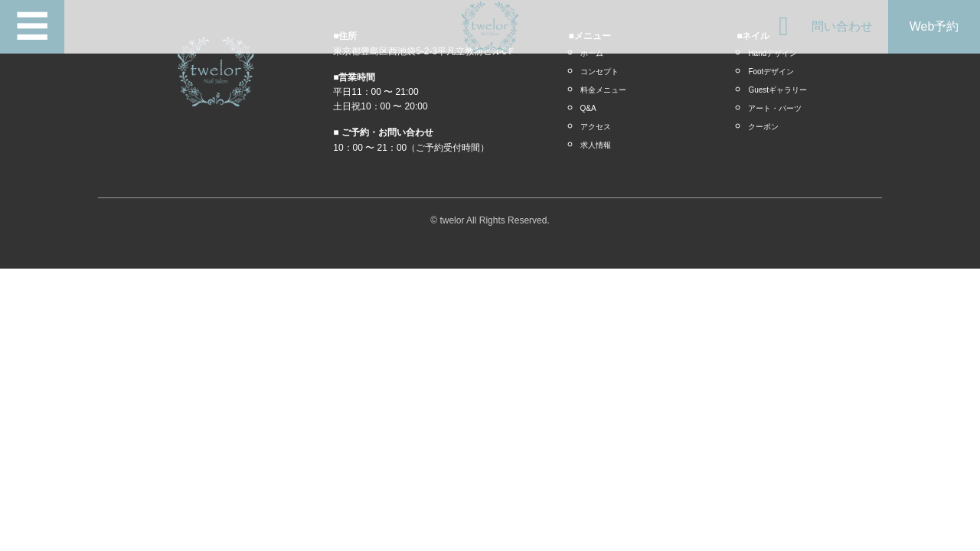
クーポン (763, 127)
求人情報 (596, 145)
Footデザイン (771, 72)
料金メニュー (603, 90)
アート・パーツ (775, 108)
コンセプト (599, 72)
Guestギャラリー (777, 90)
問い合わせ (842, 26)
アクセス (596, 127)
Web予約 (934, 26)
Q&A (588, 108)
